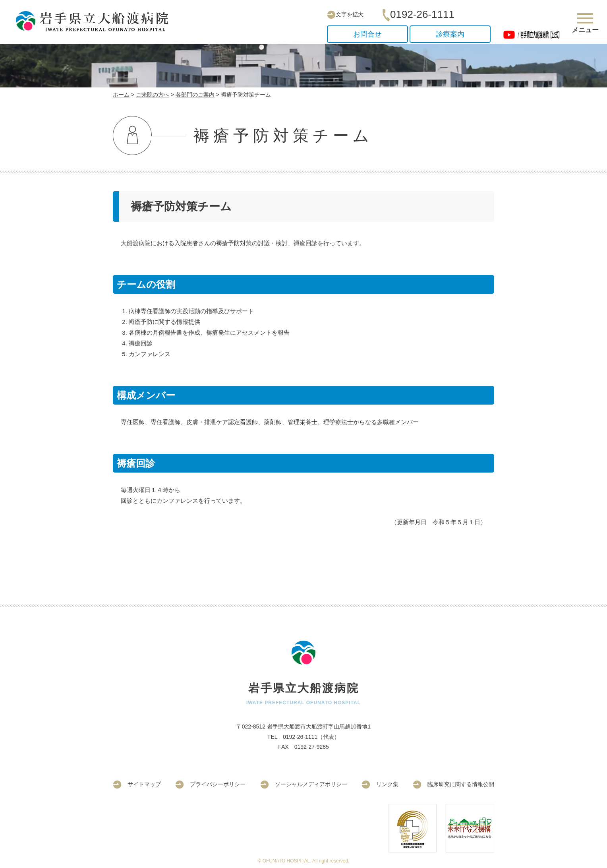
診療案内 (450, 34)
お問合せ (367, 34)
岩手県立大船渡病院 (95, 21)
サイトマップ (137, 784)
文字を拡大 (345, 14)
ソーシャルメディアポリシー (304, 784)
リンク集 (380, 784)
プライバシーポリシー (210, 784)
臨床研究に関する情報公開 (453, 784)
